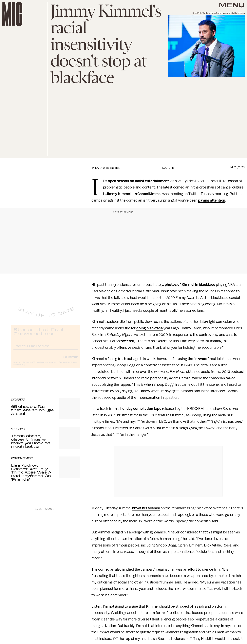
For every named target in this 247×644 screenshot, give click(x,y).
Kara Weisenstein (108, 168)
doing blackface (150, 328)
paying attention (212, 200)
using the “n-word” (193, 359)
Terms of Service (66, 366)
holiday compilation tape (141, 409)
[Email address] (46, 349)
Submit (71, 360)
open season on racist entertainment (138, 181)
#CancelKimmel (148, 194)
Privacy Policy (19, 368)
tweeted (127, 341)
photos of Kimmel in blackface (190, 285)
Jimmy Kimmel (118, 194)
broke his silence (146, 508)
